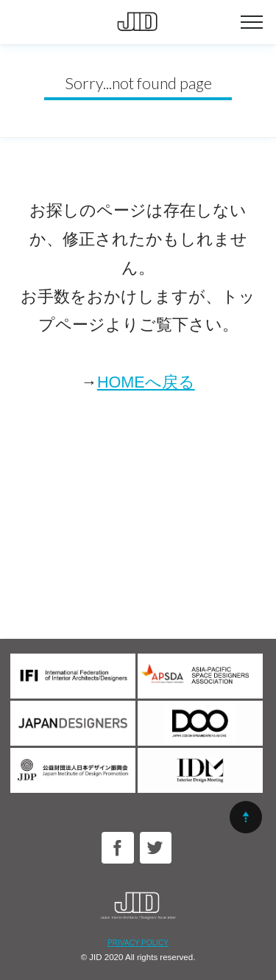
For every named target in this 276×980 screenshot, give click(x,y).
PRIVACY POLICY (138, 943)
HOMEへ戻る (146, 382)
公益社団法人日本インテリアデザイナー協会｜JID (138, 22)
